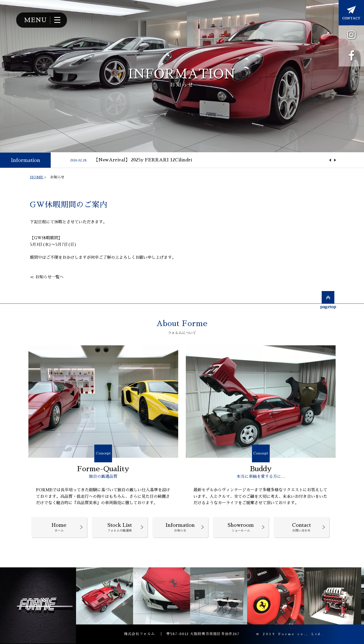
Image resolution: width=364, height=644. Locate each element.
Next (335, 160)
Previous (330, 160)
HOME (37, 177)
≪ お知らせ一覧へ (47, 277)
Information (25, 160)
